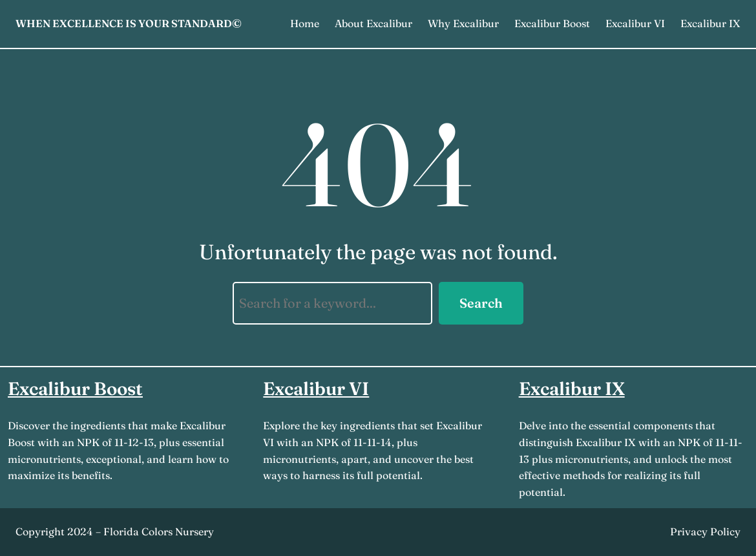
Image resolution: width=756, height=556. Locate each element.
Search (481, 303)
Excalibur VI (316, 389)
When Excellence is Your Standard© (129, 23)
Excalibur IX (572, 389)
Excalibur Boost (75, 389)
